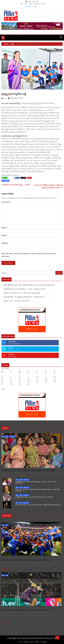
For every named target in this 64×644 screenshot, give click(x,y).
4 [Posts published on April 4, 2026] (46, 374)
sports (32, 642)
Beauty (31, 4)
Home (22, 4)
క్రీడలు (3, 525)
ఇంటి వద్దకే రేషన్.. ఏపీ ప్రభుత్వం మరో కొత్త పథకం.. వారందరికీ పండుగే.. (24, 297)
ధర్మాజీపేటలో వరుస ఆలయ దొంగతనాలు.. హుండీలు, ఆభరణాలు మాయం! (25, 289)
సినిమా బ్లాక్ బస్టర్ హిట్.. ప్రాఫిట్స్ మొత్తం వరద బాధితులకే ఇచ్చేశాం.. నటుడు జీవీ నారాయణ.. (37, 490)
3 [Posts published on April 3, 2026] (37, 374)
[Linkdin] (35, 6)
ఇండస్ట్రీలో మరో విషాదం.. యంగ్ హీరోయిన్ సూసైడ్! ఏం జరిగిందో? (34, 497)
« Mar (3, 389)
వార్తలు (3, 437)
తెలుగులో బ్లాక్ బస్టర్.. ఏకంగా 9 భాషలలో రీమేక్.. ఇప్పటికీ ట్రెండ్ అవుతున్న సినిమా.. (38, 505)
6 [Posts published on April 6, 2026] (2, 377)
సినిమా (7, 437)
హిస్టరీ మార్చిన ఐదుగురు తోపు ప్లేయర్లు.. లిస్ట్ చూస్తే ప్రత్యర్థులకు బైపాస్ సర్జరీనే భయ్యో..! (26, 560)
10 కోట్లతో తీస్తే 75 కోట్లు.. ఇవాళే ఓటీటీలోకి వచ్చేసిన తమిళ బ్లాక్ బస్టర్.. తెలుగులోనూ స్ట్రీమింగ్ (29, 470)
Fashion (43, 4)
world (26, 4)
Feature (37, 642)
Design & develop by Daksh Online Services (39, 638)
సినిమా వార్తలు (12, 437)
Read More (5, 569)
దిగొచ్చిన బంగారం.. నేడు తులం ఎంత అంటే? (16, 301)
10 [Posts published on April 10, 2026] (37, 377)
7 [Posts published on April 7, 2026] (11, 377)
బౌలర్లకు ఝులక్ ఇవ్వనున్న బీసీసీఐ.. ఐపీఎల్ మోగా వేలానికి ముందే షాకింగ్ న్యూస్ (25, 610)
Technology (43, 642)
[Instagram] (33, 6)
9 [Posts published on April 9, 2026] (28, 377)
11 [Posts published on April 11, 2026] (46, 377)
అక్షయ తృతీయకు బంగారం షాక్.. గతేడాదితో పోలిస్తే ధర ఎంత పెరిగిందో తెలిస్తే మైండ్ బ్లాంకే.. (29, 285)
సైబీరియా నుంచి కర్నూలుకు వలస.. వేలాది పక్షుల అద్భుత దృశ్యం (22, 293)
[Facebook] (27, 6)
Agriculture (37, 4)
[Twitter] (30, 6)
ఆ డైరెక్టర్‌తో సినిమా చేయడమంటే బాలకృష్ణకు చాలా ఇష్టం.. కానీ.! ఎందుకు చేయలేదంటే (36, 482)
